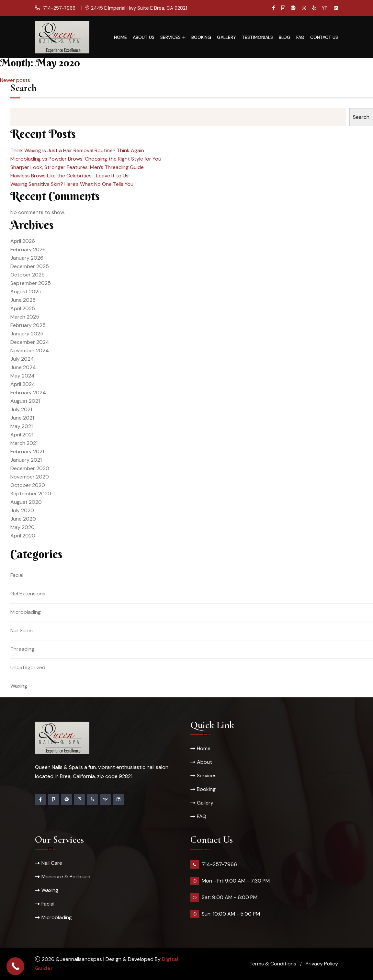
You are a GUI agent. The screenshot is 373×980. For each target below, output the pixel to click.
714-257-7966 (59, 8)
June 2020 (23, 519)
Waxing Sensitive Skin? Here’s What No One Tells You (72, 184)
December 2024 (30, 342)
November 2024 (30, 350)
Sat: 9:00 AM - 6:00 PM (230, 897)
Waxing (19, 686)
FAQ (300, 37)
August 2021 (25, 401)
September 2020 (31, 494)
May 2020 (23, 527)
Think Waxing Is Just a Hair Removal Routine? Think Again (77, 150)
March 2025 (25, 317)
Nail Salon (22, 631)
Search (23, 89)
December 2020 (30, 468)
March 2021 (24, 443)
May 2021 (22, 426)
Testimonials (257, 37)
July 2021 (21, 409)
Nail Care (52, 863)
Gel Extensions (28, 594)
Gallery (226, 37)
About (204, 762)
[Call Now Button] (15, 966)
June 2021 (22, 418)
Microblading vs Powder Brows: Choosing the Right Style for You (86, 159)
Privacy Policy (322, 964)
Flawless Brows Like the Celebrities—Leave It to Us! (70, 176)
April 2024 (23, 384)
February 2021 (27, 451)
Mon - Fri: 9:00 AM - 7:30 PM (236, 881)
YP (325, 8)
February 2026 (28, 249)
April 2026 (23, 241)
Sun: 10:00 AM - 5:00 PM (231, 914)
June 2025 (23, 300)
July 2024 (22, 359)
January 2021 (26, 460)
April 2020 (23, 536)
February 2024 (28, 393)
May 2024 (23, 376)
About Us (144, 37)
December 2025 (30, 266)
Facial (17, 575)
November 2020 (30, 477)
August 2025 (26, 292)
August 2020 (26, 502)
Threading (22, 649)
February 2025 (28, 325)
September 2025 (31, 283)
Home (120, 37)
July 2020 (22, 510)
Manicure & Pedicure (66, 877)
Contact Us (324, 37)
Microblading (26, 612)
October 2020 (28, 485)
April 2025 (23, 308)
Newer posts (15, 80)
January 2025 (27, 334)
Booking (201, 37)
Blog (285, 37)
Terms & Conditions (273, 964)
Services (170, 37)
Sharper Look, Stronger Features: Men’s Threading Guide (77, 167)
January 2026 (27, 258)
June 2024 (23, 367)
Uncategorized (28, 667)
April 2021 (22, 435)
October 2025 (28, 275)
